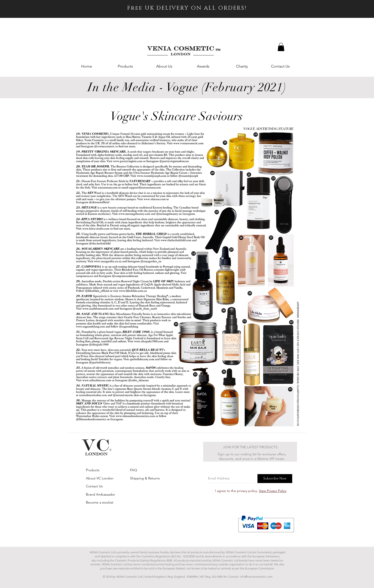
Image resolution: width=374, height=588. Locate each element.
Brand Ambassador (100, 494)
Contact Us (94, 486)
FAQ (134, 470)
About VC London (100, 478)
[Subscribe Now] (275, 479)
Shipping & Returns (145, 478)
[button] (281, 47)
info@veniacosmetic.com (256, 577)
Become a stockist (100, 502)
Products (93, 470)
